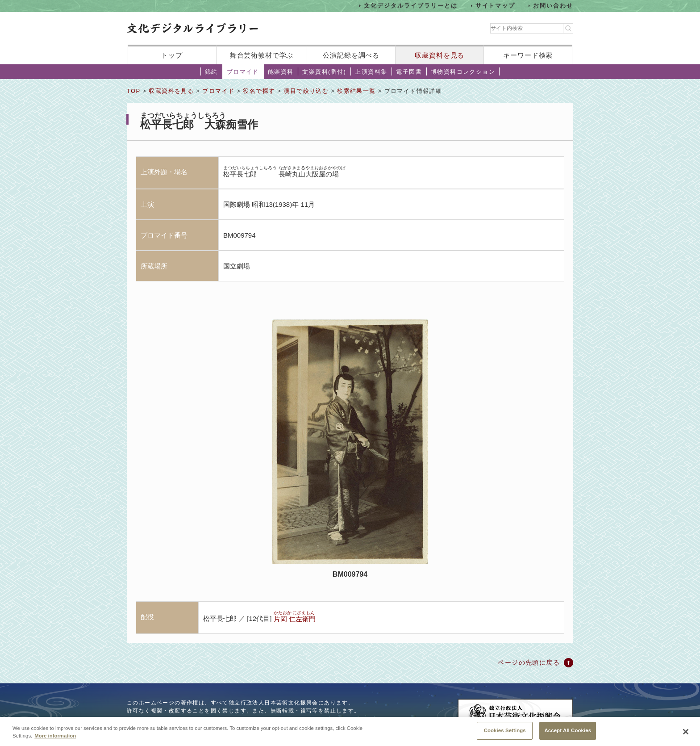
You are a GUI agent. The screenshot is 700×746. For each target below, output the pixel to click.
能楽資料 (281, 72)
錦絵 (211, 72)
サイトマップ (496, 6)
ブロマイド (243, 72)
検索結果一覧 (356, 91)
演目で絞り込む (306, 91)
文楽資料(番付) (324, 72)
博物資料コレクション (463, 72)
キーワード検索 (528, 55)
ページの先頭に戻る (529, 662)
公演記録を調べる (351, 55)
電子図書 (409, 72)
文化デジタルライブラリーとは (410, 6)
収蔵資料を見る (440, 55)
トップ (172, 55)
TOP (133, 91)
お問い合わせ (553, 6)
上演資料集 (371, 72)
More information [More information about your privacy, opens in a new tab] (55, 742)
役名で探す (259, 91)
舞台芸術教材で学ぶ (262, 55)
